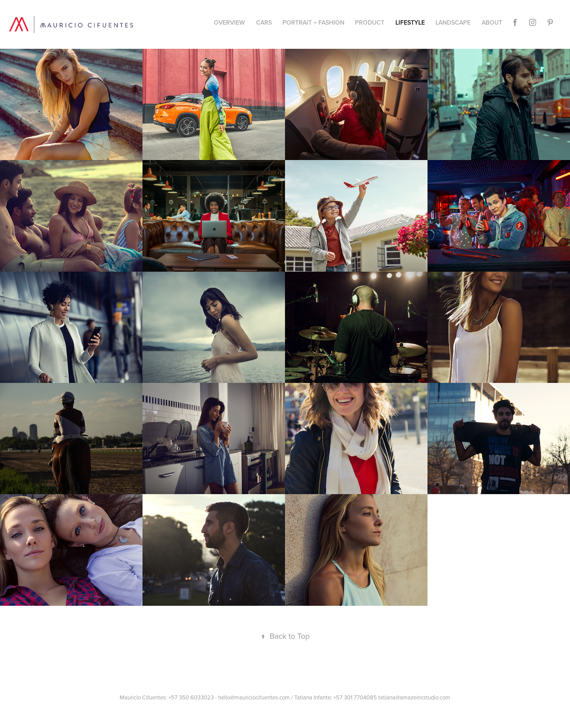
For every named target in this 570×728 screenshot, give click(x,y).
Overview (229, 22)
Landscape (453, 22)
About (492, 22)
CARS (264, 22)
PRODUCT (370, 22)
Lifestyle (410, 22)
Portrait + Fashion (313, 22)
